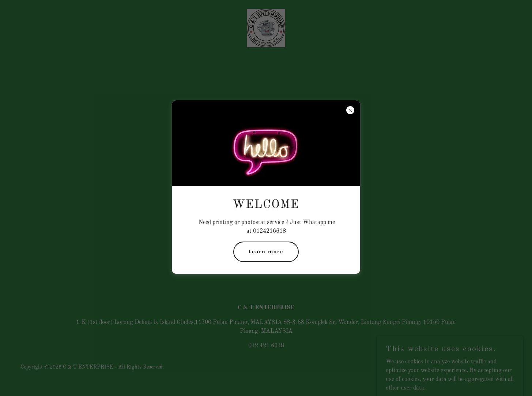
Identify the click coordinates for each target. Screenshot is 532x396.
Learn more (266, 252)
